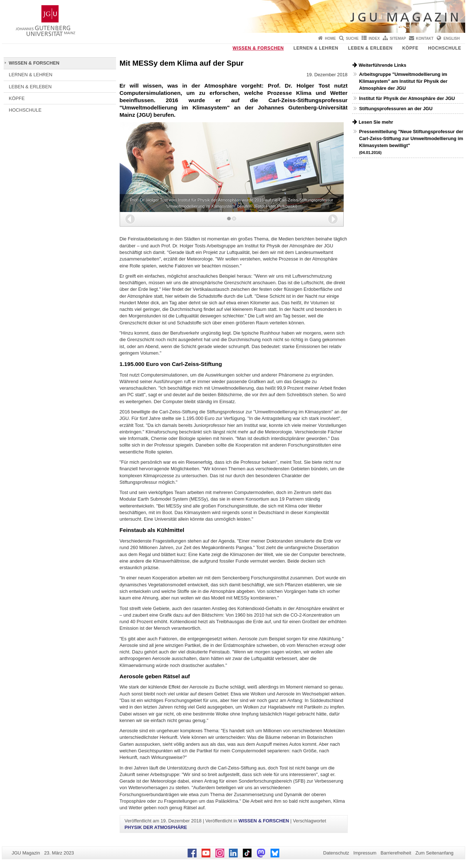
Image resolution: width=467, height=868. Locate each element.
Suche (352, 38)
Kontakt (425, 38)
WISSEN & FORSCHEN (258, 48)
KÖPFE (410, 48)
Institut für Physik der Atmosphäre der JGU (407, 98)
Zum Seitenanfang (434, 853)
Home (331, 38)
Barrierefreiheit (396, 853)
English (452, 38)
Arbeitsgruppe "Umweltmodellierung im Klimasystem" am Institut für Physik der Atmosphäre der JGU (403, 81)
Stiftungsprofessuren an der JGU (396, 109)
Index (374, 38)
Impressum (365, 853)
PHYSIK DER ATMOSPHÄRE (156, 827)
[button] (130, 219)
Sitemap (398, 38)
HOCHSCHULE (445, 48)
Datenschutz (336, 853)
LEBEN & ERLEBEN (370, 48)
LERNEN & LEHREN (316, 48)
